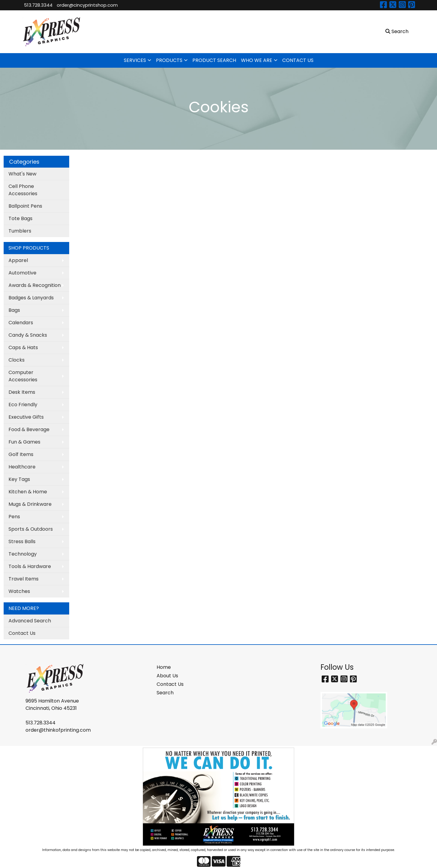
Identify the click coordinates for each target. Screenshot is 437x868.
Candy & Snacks (28, 335)
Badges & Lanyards (31, 298)
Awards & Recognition (35, 285)
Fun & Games (24, 442)
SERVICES (135, 60)
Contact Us (22, 633)
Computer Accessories (23, 376)
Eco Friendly (23, 405)
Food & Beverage (29, 429)
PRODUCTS (169, 60)
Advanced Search (30, 621)
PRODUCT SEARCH (214, 60)
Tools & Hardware (30, 566)
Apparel (18, 260)
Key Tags (19, 479)
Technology (23, 554)
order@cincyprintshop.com (87, 5)
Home (164, 667)
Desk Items (22, 392)
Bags (14, 310)
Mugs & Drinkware (30, 504)
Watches (19, 591)
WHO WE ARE (257, 60)
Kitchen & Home (28, 492)
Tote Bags (20, 218)
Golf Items (21, 454)
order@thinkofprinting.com (58, 730)
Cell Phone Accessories (23, 190)
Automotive (22, 273)
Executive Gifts (26, 417)
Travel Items (24, 579)
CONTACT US (298, 60)
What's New (22, 174)
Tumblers (20, 231)
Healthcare (22, 467)
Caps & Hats (23, 347)
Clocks (17, 360)
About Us (167, 676)
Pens (14, 517)
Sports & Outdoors (31, 529)
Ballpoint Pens (25, 206)
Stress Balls (22, 541)
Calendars (21, 323)
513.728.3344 (38, 5)
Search (165, 693)
